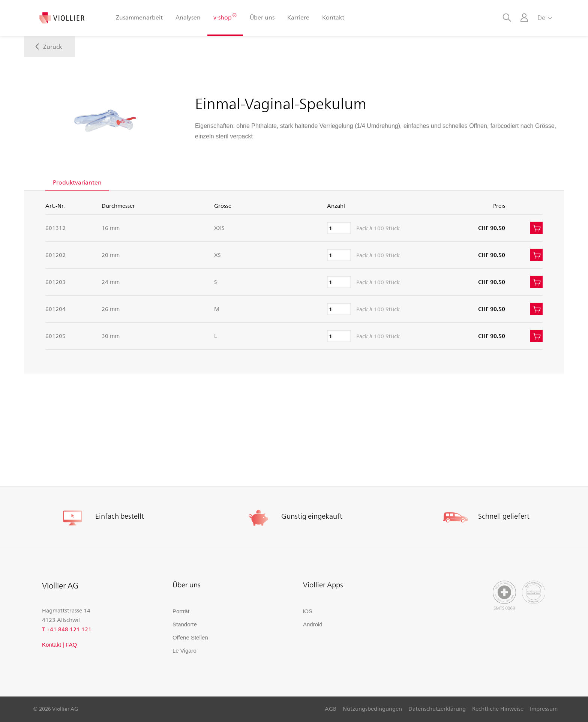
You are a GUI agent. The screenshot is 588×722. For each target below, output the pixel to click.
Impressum (544, 708)
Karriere (298, 17)
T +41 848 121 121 (67, 629)
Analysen (188, 17)
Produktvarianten (77, 182)
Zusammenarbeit (139, 17)
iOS (308, 611)
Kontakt (333, 17)
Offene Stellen (190, 637)
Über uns (262, 17)
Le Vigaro (184, 651)
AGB (331, 708)
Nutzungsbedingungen (372, 708)
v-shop (225, 17)
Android (313, 624)
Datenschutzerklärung (437, 708)
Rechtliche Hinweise (498, 708)
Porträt (181, 611)
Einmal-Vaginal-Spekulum (281, 103)
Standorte (185, 624)
